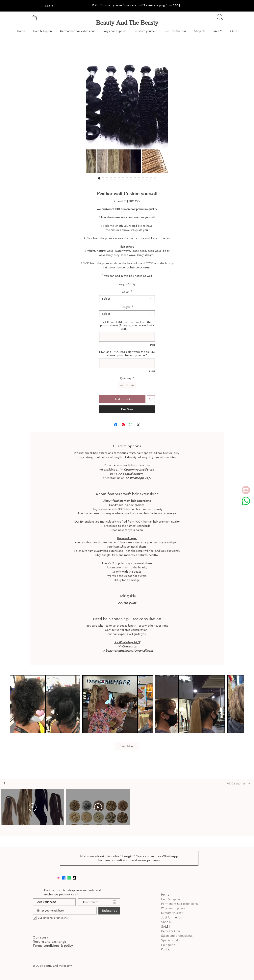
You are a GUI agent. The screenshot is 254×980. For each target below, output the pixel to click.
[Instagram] (59, 878)
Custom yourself (172, 913)
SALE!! (166, 927)
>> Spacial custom (131, 474)
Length (127, 307)
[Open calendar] (114, 902)
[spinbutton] (127, 385)
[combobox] (127, 299)
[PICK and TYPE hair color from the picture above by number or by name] (127, 363)
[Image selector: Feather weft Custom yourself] (99, 178)
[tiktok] (74, 878)
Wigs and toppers (173, 909)
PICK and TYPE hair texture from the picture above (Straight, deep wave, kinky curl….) (127, 325)
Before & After (171, 931)
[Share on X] (138, 425)
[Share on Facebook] (116, 425)
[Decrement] (121, 385)
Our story (40, 937)
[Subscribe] (109, 911)
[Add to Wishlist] (151, 399)
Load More (127, 746)
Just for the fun (172, 918)
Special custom (172, 940)
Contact (166, 950)
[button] (6, 784)
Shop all (167, 922)
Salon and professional (177, 936)
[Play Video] (33, 807)
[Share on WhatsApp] (131, 425)
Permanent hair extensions (179, 904)
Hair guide (168, 945)
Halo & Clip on (171, 899)
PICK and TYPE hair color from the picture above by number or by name (127, 354)
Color (127, 292)
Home (165, 895)
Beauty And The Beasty (127, 23)
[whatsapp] (69, 878)
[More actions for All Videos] (6, 784)
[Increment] (133, 385)
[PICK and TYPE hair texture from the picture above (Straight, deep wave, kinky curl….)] (127, 337)
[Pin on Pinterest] (123, 425)
